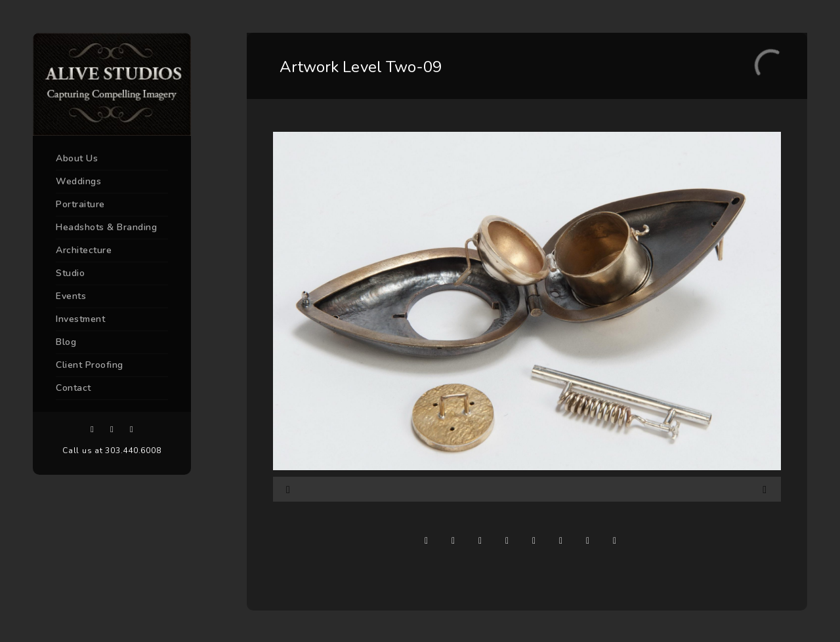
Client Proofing (90, 365)
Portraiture (80, 204)
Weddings (78, 181)
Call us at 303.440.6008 (112, 451)
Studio (70, 273)
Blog (66, 342)
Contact (73, 388)
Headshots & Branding (106, 227)
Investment (80, 319)
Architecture (84, 250)
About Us (77, 158)
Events (71, 296)
